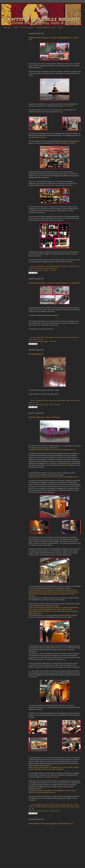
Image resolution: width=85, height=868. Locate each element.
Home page (7, 27)
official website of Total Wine (67, 143)
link (57, 315)
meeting (76, 805)
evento (59, 266)
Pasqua (68, 400)
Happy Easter (61, 400)
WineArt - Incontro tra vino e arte (46, 27)
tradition (62, 262)
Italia (72, 805)
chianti (47, 266)
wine (42, 339)
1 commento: (53, 270)
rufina (30, 403)
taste (68, 807)
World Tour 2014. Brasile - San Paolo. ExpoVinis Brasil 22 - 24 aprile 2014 (54, 283)
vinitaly (77, 807)
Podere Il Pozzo (75, 400)
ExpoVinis (73, 337)
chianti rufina (61, 337)
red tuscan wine (71, 266)
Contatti (61, 27)
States (35, 268)
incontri (68, 805)
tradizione (68, 254)
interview (75, 490)
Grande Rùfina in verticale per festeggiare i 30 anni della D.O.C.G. (51, 824)
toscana (46, 268)
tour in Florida (68, 106)
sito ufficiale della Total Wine (37, 137)
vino (56, 268)
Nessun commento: (55, 405)
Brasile (38, 337)
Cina (64, 805)
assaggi (39, 805)
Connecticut (53, 266)
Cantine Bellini (40, 266)
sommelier (63, 807)
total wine (52, 268)
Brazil (42, 337)
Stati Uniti (41, 268)
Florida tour (60, 112)
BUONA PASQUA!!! (36, 354)
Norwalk (64, 266)
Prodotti (16, 27)
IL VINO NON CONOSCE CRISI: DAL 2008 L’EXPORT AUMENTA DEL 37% (52, 450)
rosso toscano (52, 807)
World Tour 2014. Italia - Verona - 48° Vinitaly (44, 417)
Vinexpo (72, 807)
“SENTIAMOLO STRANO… (52, 777)
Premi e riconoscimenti (27, 27)
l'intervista (65, 465)
